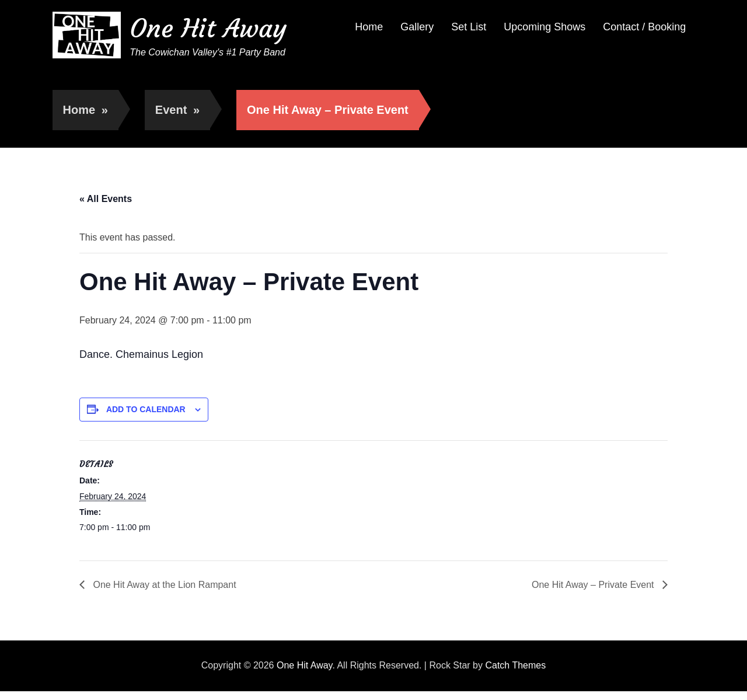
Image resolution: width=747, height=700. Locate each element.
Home (369, 27)
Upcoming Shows (544, 27)
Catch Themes (515, 665)
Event (177, 110)
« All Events (106, 199)
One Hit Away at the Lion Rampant (163, 585)
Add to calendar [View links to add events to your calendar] (146, 409)
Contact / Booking (644, 27)
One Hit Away (208, 28)
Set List (469, 27)
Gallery (417, 27)
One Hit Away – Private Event (594, 585)
